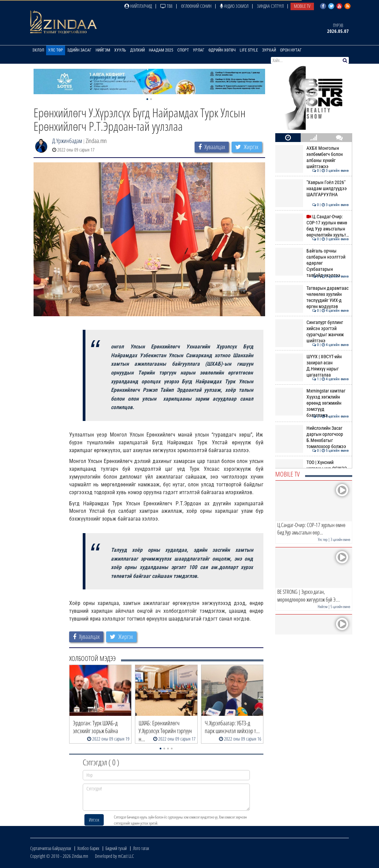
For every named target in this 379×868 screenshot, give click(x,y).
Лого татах (141, 848)
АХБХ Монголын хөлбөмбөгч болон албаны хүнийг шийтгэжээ (312, 157)
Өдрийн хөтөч (222, 50)
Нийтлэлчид (138, 6)
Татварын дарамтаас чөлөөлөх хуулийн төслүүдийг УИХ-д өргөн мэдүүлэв (312, 297)
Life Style (249, 50)
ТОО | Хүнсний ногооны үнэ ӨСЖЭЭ (312, 465)
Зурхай (269, 50)
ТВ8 (166, 6)
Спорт (183, 50)
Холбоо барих (88, 848)
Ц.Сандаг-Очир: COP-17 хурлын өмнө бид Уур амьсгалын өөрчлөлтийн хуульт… (312, 226)
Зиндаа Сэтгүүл (270, 6)
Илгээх (94, 820)
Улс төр (56, 50)
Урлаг (199, 50)
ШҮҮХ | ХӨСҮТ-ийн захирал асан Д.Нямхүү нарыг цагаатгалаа (312, 366)
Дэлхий (137, 50)
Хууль (120, 50)
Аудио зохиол (234, 6)
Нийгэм (103, 50)
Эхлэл (38, 50)
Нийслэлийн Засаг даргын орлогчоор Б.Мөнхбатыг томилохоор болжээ (312, 437)
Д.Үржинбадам (67, 141)
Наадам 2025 (161, 50)
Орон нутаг (291, 50)
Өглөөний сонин (196, 6)
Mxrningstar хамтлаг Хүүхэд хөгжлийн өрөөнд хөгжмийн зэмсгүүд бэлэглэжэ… (312, 403)
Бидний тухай (116, 848)
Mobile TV (302, 6)
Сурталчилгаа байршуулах (51, 848)
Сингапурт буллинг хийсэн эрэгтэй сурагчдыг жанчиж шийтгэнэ (312, 332)
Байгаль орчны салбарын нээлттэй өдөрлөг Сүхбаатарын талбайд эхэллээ (312, 263)
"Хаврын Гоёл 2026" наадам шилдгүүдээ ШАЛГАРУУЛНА (312, 189)
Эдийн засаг (79, 50)
